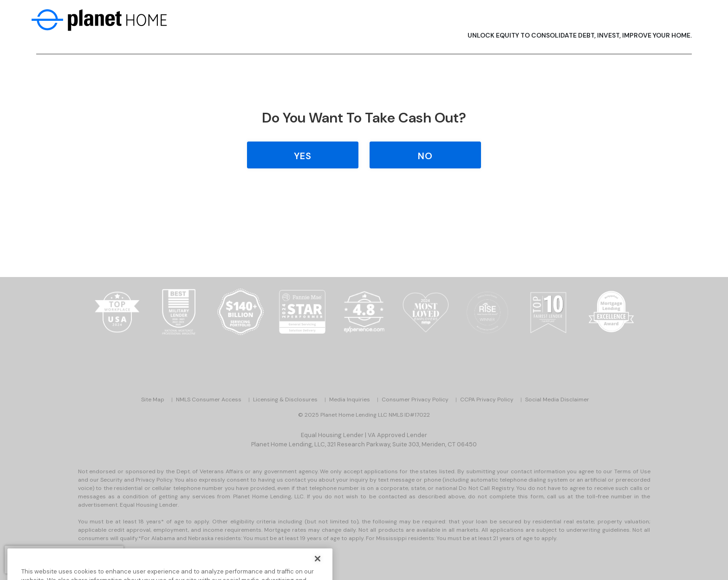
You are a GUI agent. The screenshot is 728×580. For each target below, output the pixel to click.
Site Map (153, 400)
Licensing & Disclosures (285, 400)
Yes (303, 156)
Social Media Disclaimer (557, 400)
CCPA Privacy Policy (487, 400)
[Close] (318, 568)
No (425, 156)
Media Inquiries (350, 400)
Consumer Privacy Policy (415, 400)
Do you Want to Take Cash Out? (364, 118)
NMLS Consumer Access (209, 400)
